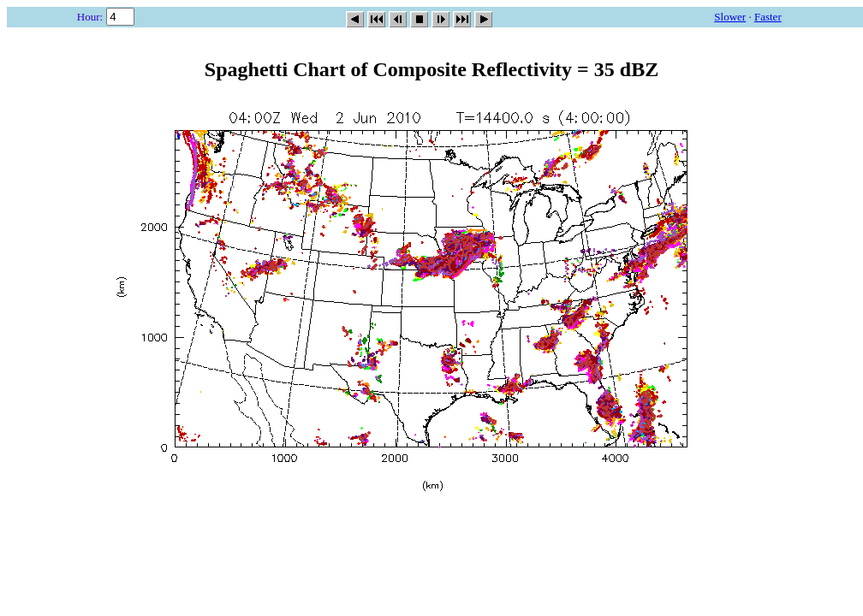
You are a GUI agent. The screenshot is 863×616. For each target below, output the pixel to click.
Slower (730, 17)
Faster (768, 17)
